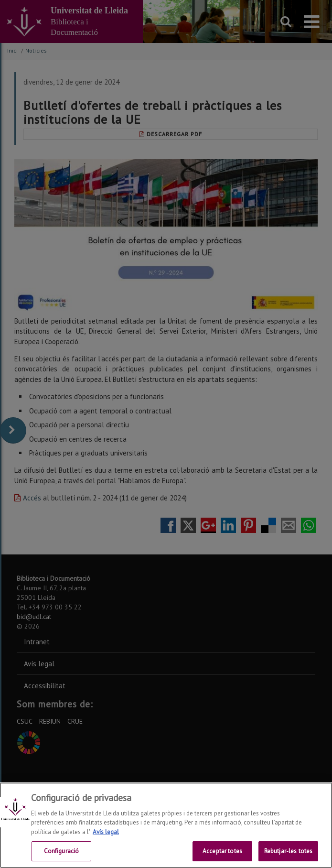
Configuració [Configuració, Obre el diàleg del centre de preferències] (62, 851)
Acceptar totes (222, 851)
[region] (166, 825)
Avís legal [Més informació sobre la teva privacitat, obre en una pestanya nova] (106, 832)
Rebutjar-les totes (288, 851)
